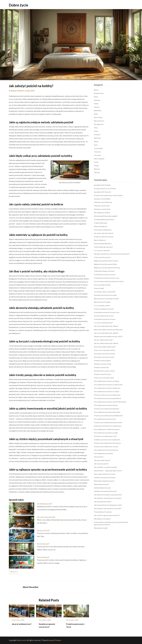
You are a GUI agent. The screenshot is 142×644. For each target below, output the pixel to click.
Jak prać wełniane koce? (22, 624)
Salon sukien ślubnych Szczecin (105, 474)
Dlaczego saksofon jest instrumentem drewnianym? (112, 254)
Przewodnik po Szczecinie (103, 512)
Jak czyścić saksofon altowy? (104, 233)
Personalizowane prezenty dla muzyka (107, 412)
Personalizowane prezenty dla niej (106, 405)
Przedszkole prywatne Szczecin (105, 275)
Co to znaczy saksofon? (102, 250)
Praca (96, 128)
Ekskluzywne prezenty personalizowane (108, 426)
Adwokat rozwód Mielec (102, 199)
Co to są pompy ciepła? (102, 305)
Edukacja (97, 100)
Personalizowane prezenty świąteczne (107, 388)
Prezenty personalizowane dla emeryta (107, 443)
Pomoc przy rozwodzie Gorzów (105, 350)
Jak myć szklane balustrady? (104, 340)
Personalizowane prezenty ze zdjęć (106, 433)
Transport (97, 152)
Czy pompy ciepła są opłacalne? (105, 292)
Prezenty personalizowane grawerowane (108, 422)
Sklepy (96, 141)
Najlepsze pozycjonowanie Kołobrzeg (107, 268)
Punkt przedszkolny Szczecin (104, 309)
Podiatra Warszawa (101, 223)
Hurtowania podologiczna (103, 230)
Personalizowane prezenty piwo (105, 419)
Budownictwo (99, 93)
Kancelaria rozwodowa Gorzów (105, 354)
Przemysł (97, 135)
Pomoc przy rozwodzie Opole (104, 378)
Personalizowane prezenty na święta (106, 381)
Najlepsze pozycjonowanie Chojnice (106, 261)
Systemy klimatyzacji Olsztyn (104, 316)
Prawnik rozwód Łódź (101, 367)
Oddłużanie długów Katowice (104, 271)
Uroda (96, 162)
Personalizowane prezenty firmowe (106, 450)
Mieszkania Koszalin (101, 528)
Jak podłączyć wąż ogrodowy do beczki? (108, 508)
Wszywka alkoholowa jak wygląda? (106, 216)
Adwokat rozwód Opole (102, 209)
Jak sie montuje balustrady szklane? (106, 326)
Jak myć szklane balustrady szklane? (106, 343)
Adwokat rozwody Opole (103, 364)
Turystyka (97, 155)
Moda (96, 114)
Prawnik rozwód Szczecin (103, 374)
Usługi (96, 166)
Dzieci (96, 97)
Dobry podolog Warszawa (103, 244)
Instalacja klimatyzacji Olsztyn (104, 219)
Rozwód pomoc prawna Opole (104, 371)
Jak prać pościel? (43, 530)
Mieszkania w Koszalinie (102, 519)
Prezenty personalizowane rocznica (106, 447)
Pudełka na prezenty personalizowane (107, 440)
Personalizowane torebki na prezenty (107, 429)
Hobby (96, 104)
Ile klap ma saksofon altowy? (104, 237)
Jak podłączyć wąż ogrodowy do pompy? (108, 498)
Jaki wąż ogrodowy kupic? (103, 502)
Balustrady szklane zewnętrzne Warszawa (108, 330)
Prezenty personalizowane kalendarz (107, 409)
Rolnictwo (97, 138)
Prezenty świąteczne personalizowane (107, 395)
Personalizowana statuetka (103, 453)
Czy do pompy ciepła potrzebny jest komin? (109, 281)
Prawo (96, 131)
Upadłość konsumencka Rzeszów (105, 491)
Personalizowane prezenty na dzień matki (108, 385)
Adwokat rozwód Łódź (102, 206)
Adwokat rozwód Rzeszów (103, 202)
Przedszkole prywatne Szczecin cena (107, 278)
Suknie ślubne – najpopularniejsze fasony (108, 471)
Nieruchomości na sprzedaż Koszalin (106, 299)
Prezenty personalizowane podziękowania (108, 416)
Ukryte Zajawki (99, 159)
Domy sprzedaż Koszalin (102, 285)
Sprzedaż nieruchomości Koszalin (105, 295)
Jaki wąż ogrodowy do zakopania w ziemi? (108, 505)
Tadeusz (14, 91)
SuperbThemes (55, 640)
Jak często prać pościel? (46, 517)
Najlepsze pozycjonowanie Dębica (106, 264)
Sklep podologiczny (101, 226)
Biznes (96, 90)
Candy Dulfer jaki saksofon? (103, 247)
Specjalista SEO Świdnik (102, 185)
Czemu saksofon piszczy (102, 257)
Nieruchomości (99, 121)
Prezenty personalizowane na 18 (105, 436)
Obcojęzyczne (99, 124)
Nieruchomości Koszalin (102, 302)
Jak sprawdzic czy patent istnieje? (106, 467)
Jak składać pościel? (44, 504)
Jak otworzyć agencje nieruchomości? (107, 515)
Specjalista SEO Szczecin (103, 192)
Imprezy (97, 107)
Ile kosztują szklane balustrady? (105, 347)
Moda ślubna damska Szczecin (104, 481)
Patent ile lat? (99, 457)
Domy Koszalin (99, 288)
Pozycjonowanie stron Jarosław (105, 188)
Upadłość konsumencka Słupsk (105, 477)
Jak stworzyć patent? (101, 464)
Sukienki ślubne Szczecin (102, 488)
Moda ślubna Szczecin (101, 484)
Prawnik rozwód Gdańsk (102, 361)
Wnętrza (13, 572)
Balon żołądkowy (100, 240)
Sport (96, 145)
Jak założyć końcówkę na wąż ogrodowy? (108, 495)
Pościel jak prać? (43, 544)
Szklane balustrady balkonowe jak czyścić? (108, 336)
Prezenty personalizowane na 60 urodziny (108, 195)
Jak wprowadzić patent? (102, 460)
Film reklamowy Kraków (102, 213)
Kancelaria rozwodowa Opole (104, 357)
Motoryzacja (98, 117)
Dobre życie (19, 5)
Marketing (98, 110)
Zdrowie (97, 172)
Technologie (98, 148)
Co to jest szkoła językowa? (103, 323)
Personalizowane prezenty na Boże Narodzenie (110, 402)
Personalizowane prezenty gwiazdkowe (108, 398)
